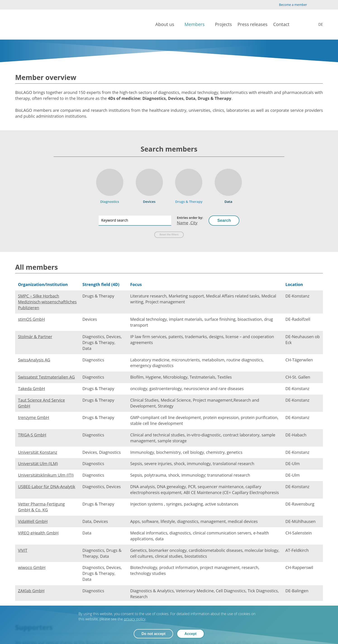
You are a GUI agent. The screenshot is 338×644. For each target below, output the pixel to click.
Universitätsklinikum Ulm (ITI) (46, 475)
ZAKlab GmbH (31, 591)
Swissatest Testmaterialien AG (46, 377)
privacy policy (134, 619)
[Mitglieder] (318, 25)
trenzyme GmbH (34, 417)
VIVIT (23, 550)
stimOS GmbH (32, 319)
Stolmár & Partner (35, 337)
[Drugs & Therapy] (189, 185)
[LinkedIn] (320, 5)
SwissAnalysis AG (34, 360)
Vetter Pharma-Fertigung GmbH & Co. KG (42, 507)
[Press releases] (253, 25)
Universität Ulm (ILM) (38, 464)
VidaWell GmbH (33, 521)
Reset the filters (169, 234)
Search (224, 220)
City (194, 223)
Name (183, 223)
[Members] (197, 25)
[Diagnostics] (110, 185)
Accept (190, 634)
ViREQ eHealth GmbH (38, 533)
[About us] (167, 25)
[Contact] (283, 25)
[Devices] (149, 185)
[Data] (228, 185)
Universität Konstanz (38, 452)
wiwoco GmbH (32, 567)
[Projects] (223, 25)
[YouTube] (313, 5)
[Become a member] (289, 5)
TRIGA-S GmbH (32, 435)
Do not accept (153, 634)
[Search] (303, 25)
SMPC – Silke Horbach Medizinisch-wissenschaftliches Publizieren (47, 302)
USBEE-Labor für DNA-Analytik (47, 487)
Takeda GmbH (32, 389)
